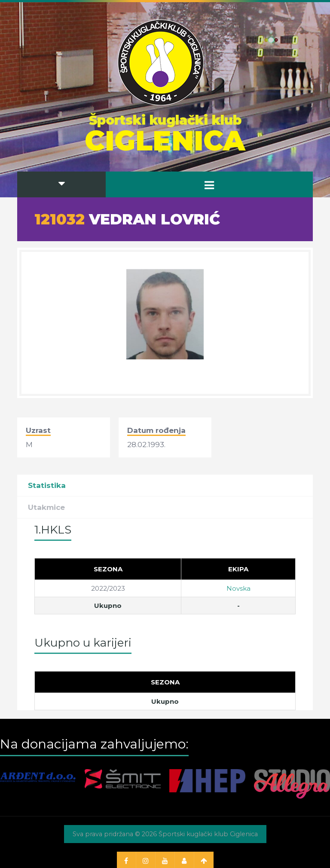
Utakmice (47, 507)
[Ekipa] (238, 569)
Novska (238, 588)
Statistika (47, 485)
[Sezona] (108, 569)
